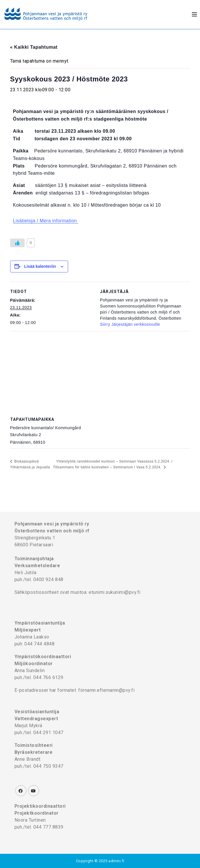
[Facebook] (21, 791)
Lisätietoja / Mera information (46, 221)
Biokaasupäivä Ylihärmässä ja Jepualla (30, 464)
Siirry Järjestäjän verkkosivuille (130, 324)
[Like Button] (17, 243)
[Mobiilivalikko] (195, 14)
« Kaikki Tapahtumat (34, 47)
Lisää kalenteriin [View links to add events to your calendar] (40, 266)
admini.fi (116, 861)
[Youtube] (34, 791)
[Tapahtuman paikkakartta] (100, 373)
